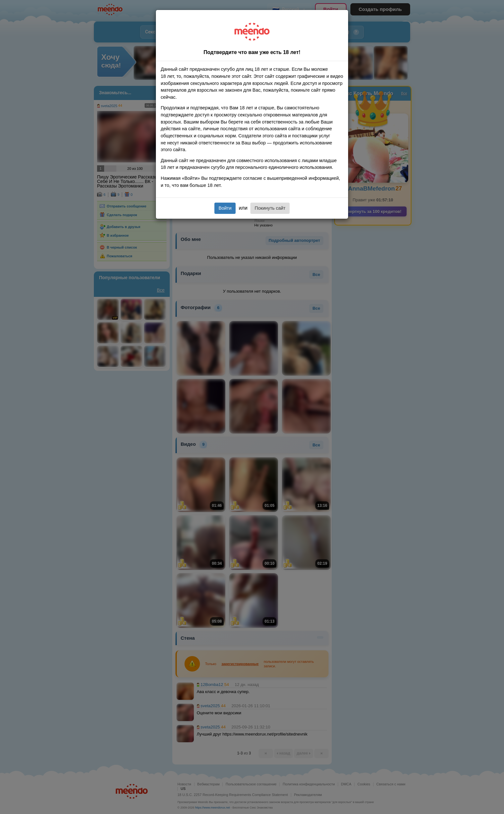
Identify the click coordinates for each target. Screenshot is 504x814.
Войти (225, 208)
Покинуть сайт (270, 208)
